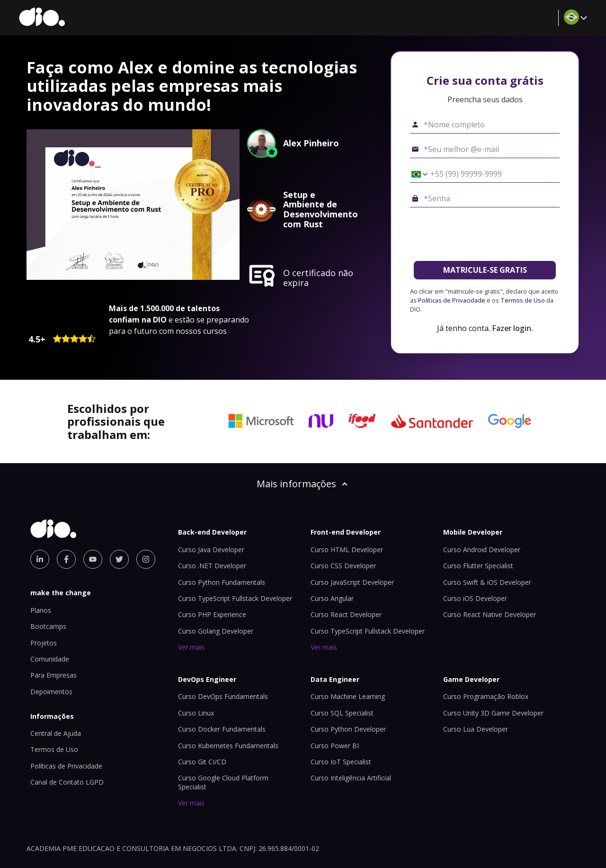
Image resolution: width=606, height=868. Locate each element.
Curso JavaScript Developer (352, 582)
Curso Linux (196, 713)
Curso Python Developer (348, 729)
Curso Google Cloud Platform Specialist (223, 782)
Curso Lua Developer (476, 729)
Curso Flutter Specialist (478, 566)
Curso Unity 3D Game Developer (493, 713)
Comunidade (50, 659)
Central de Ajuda (56, 733)
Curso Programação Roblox (486, 696)
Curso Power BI (335, 746)
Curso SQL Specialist (342, 713)
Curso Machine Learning (348, 696)
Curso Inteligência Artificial (351, 778)
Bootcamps (48, 626)
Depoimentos (51, 692)
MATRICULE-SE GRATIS (485, 270)
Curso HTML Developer (347, 550)
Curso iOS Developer (475, 598)
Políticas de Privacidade (452, 300)
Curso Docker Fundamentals (222, 729)
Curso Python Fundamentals (222, 582)
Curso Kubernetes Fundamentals (228, 746)
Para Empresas (53, 675)
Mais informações (303, 484)
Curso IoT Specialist (341, 762)
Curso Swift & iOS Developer (487, 582)
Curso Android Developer (482, 550)
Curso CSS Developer (343, 566)
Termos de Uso (523, 300)
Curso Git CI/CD (202, 762)
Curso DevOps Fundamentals (223, 696)
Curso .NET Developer (212, 566)
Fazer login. (512, 328)
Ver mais (191, 647)
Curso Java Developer (211, 550)
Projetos (44, 643)
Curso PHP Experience (212, 614)
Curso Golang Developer (216, 631)
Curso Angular (332, 598)
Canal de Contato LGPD (67, 782)
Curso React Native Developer (490, 614)
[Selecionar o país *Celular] (416, 174)
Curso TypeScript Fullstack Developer (235, 598)
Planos (41, 610)
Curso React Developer (346, 614)
